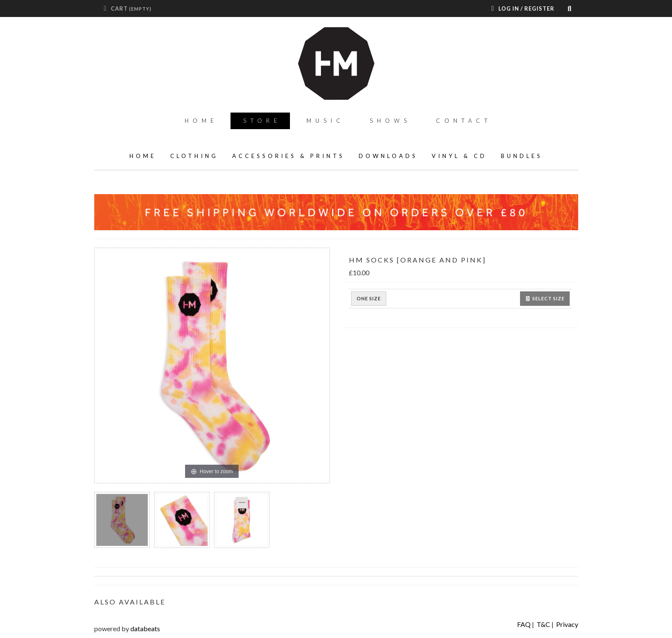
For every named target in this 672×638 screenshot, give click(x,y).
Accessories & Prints (288, 156)
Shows (390, 121)
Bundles (522, 156)
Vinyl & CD (459, 156)
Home (201, 121)
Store (262, 121)
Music (326, 121)
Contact (464, 121)
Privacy (567, 624)
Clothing (194, 156)
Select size (545, 298)
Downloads (388, 156)
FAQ (524, 624)
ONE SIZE (369, 299)
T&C (543, 624)
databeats (145, 628)
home (143, 156)
